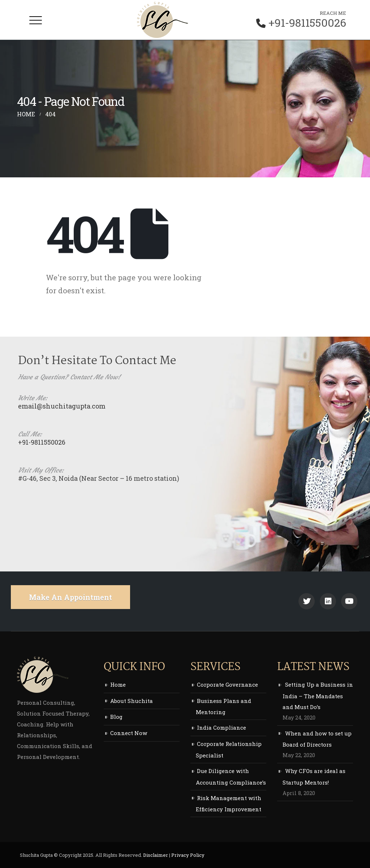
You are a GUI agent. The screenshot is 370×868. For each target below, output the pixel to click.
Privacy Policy (188, 855)
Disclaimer (156, 855)
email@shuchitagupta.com (62, 406)
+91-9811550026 (307, 23)
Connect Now (129, 733)
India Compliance (221, 727)
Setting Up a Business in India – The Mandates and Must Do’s (318, 696)
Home (118, 685)
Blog (116, 717)
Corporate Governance (227, 685)
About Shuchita (132, 701)
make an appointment (70, 597)
